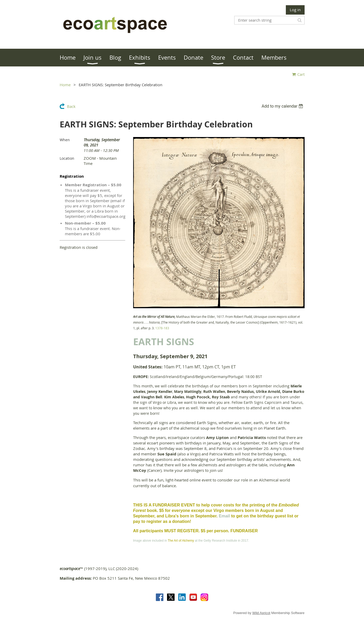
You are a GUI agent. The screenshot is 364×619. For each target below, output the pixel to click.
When (65, 140)
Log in (295, 10)
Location (67, 158)
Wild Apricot (261, 613)
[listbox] (283, 106)
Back (71, 106)
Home (65, 85)
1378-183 (162, 328)
